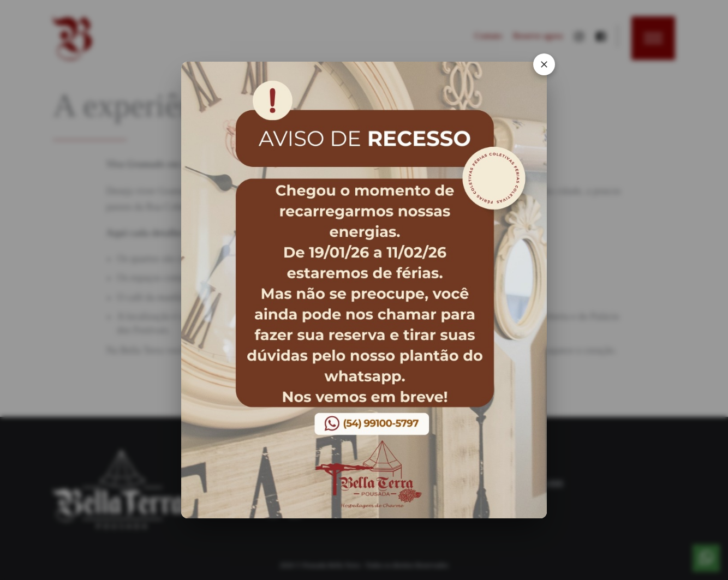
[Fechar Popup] (536, 74)
